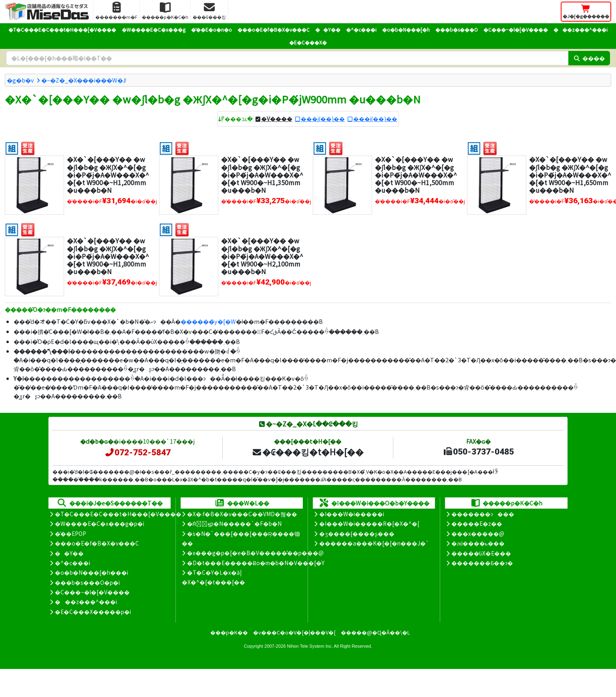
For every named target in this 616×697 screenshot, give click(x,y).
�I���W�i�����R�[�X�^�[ (369, 523)
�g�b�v (20, 80)
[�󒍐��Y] (28, 147)
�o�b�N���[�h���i (92, 572)
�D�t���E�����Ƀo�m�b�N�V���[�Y (256, 563)
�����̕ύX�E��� (481, 553)
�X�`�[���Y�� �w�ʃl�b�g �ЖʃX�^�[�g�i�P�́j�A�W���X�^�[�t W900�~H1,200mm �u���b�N (108, 175)
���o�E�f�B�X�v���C (274, 29)
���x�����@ (478, 533)
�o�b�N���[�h (406, 29)
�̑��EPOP (70, 533)
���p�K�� (229, 632)
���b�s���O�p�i (87, 582)
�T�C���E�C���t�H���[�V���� (62, 29)
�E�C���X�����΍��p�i (93, 612)
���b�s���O (457, 29)
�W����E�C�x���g (154, 29)
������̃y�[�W (208, 321)
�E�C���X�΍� (308, 42)
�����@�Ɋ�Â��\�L (375, 632)
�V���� (277, 119)
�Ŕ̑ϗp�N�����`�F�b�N (235, 523)
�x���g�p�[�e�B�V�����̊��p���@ (255, 553)
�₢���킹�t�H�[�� (308, 452)
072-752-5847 (137, 453)
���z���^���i (581, 29)
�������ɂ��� (483, 514)
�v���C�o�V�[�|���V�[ (294, 632)
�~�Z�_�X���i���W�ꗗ (84, 80)
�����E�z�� (477, 523)
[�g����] (12, 147)
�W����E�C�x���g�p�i (100, 523)
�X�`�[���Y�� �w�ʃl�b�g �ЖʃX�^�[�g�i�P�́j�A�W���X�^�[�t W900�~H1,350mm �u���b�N (262, 175)
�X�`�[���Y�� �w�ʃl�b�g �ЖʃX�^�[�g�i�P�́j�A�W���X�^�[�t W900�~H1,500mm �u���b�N (416, 175)
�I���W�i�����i (352, 514)
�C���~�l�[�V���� (516, 29)
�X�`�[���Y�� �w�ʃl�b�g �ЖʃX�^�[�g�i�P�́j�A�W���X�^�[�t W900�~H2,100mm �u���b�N (262, 256)
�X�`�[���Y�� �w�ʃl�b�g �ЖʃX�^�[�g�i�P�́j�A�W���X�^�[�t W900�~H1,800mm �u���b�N (108, 256)
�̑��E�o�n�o (211, 29)
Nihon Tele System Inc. (310, 646)
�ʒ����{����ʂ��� (357, 533)
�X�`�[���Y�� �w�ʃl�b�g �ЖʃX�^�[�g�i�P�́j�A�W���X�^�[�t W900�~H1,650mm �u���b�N (570, 175)
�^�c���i (361, 29)
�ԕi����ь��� (478, 543)
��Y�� (328, 29)
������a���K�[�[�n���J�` (374, 543)
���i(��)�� (323, 119)
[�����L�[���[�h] (287, 58)
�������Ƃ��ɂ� (482, 563)
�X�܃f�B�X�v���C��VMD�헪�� (242, 514)
